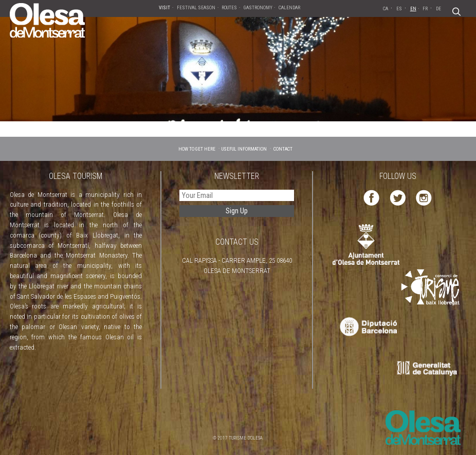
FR (425, 8)
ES (399, 8)
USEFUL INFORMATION (244, 149)
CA (386, 8)
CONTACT (283, 149)
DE (438, 8)
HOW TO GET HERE (197, 149)
